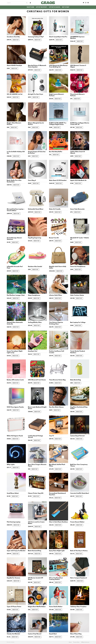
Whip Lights (11, 465)
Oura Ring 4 (32, 180)
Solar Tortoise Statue (77, 295)
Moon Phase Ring (76, 634)
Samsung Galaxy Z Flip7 (36, 37)
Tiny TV (51, 436)
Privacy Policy (76, 642)
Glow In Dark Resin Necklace (58, 522)
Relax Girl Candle (55, 209)
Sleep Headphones (34, 295)
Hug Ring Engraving (35, 238)
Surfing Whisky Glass (35, 322)
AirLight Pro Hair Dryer (36, 94)
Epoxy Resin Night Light (57, 551)
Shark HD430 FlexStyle (14, 66)
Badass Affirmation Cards (15, 380)
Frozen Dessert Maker (77, 522)
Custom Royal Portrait (77, 436)
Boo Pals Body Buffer (56, 152)
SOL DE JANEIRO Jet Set (15, 94)
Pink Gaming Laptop (14, 522)
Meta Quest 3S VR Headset (58, 180)
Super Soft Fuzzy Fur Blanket (16, 551)
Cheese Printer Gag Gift (36, 493)
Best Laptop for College (78, 322)
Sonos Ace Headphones (78, 267)
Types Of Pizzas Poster (14, 607)
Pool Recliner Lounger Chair (16, 295)
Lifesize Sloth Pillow (56, 295)
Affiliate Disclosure (85, 642)
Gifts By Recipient (41, 7)
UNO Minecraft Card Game (37, 380)
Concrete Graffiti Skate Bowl (80, 493)
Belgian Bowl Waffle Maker (37, 607)
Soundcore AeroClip (13, 37)
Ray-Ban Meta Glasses (56, 407)
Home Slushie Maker (56, 607)
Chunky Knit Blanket (13, 634)
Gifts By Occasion (54, 7)
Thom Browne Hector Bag (57, 380)
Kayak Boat (53, 634)
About (70, 642)
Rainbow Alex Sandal (35, 267)
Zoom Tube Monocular (77, 209)
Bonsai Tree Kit (54, 238)
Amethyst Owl (33, 351)
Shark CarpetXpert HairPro (58, 37)
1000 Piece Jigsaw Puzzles (15, 407)
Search (27, 3)
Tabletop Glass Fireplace (78, 607)
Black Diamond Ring (35, 551)
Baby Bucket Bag (76, 380)
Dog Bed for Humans (13, 578)
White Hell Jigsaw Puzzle (15, 436)
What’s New (30, 7)
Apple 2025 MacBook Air (78, 180)
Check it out (16, 40)
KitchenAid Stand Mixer (36, 209)
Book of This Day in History (79, 551)
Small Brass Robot (13, 493)
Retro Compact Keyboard (79, 578)
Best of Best (66, 7)
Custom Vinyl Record (35, 634)
